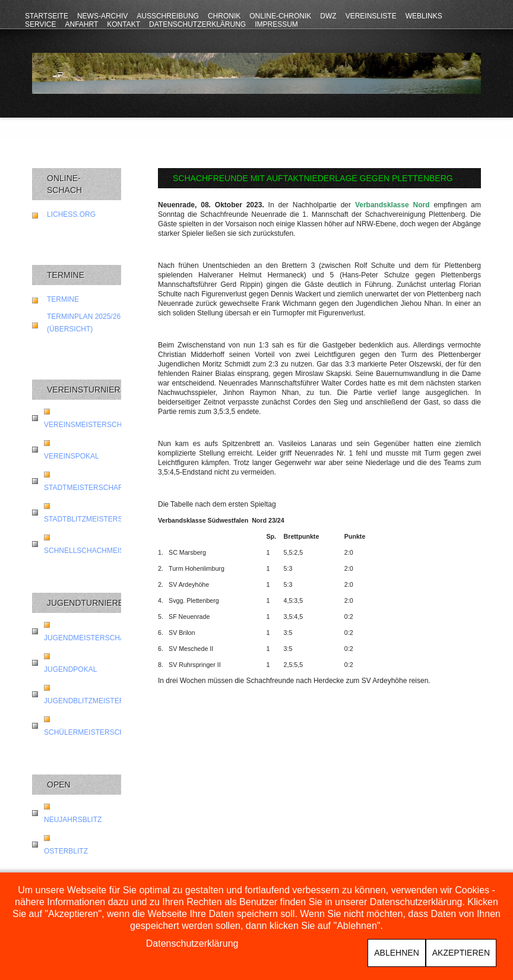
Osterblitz (66, 851)
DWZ (328, 16)
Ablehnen (396, 953)
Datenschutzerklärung (197, 24)
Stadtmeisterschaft (85, 488)
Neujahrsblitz (73, 820)
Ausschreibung (168, 16)
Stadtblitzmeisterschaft (95, 519)
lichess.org (71, 214)
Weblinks (424, 16)
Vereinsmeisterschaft (90, 425)
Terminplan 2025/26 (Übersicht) (84, 323)
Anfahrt (81, 24)
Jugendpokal (70, 669)
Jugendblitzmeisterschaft (98, 701)
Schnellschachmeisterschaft (105, 551)
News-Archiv (102, 16)
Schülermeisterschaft (91, 732)
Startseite (47, 16)
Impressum (276, 24)
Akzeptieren (461, 953)
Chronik (224, 16)
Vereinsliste (371, 16)
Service (40, 24)
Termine (63, 299)
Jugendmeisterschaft (89, 638)
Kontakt (123, 24)
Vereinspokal (72, 456)
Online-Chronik (280, 16)
